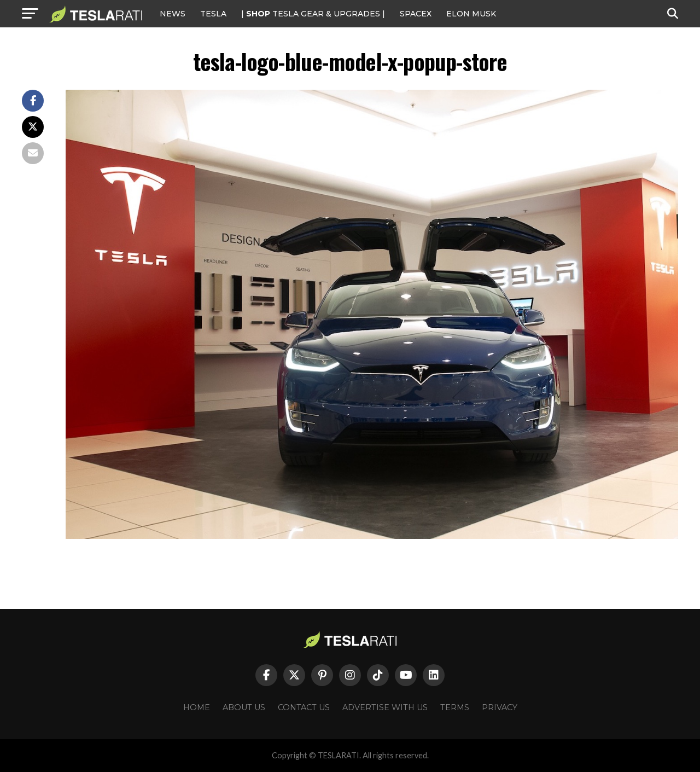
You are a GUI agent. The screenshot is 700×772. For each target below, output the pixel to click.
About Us (244, 707)
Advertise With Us (385, 707)
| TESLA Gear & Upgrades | (313, 14)
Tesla (213, 14)
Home (197, 707)
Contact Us (304, 707)
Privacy (500, 707)
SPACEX (416, 14)
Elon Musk (471, 14)
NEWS (173, 14)
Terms (455, 707)
